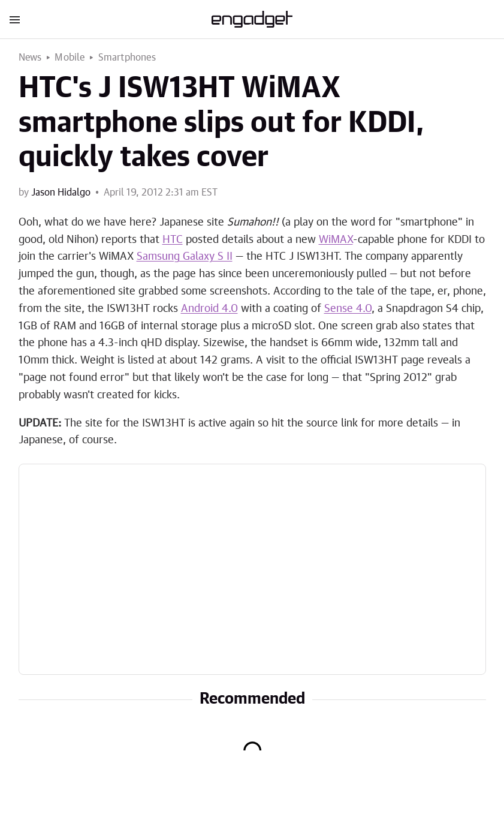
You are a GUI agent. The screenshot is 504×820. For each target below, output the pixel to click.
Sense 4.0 (348, 309)
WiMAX (336, 240)
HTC (173, 240)
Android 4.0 (209, 309)
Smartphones (127, 58)
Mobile (70, 58)
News (30, 58)
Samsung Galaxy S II (185, 257)
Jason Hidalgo (61, 193)
